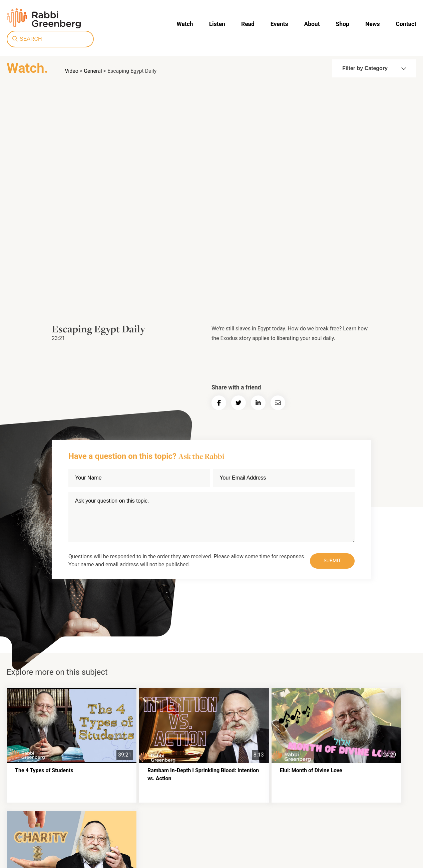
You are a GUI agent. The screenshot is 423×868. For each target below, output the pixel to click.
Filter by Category (374, 68)
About (226, 24)
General (93, 71)
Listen (136, 24)
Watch (105, 24)
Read (165, 24)
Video (72, 71)
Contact (317, 24)
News (285, 24)
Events (195, 24)
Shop (256, 24)
